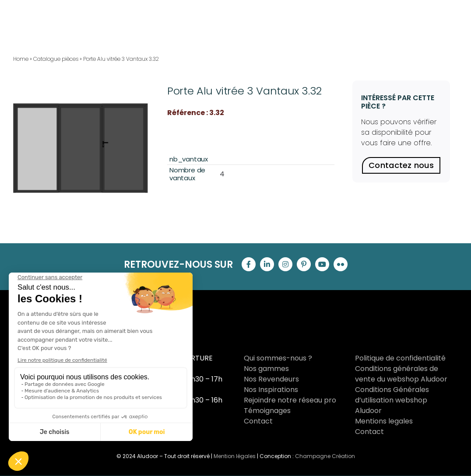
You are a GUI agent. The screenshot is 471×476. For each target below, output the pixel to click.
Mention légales (235, 456)
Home (21, 59)
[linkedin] (267, 264)
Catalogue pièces (56, 59)
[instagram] (285, 264)
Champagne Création (325, 456)
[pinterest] (304, 264)
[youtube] (322, 264)
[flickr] (341, 264)
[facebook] (249, 264)
